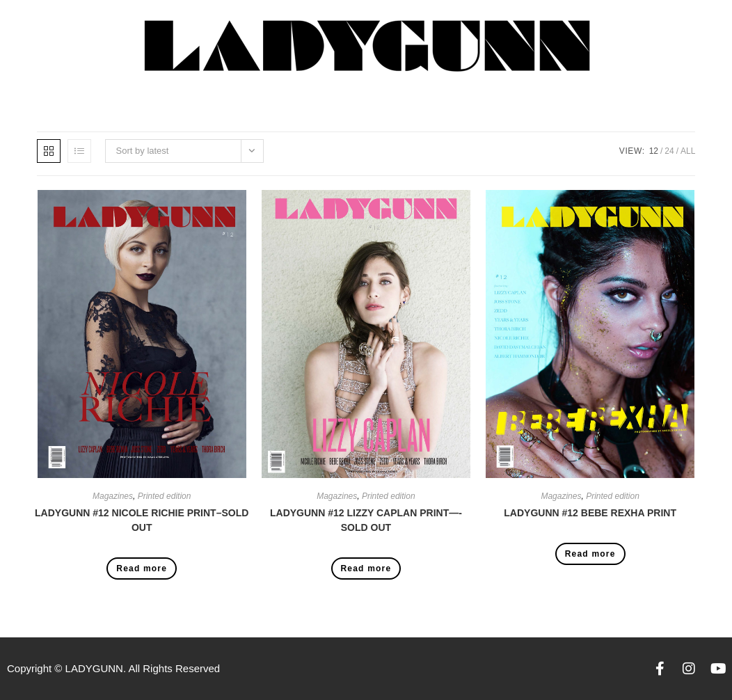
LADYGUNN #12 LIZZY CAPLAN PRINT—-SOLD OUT (366, 520)
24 (669, 151)
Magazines (113, 496)
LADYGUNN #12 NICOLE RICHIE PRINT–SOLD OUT (142, 520)
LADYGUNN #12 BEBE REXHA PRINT (590, 513)
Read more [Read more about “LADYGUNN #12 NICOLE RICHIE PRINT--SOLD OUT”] (142, 568)
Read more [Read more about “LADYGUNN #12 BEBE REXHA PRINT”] (590, 554)
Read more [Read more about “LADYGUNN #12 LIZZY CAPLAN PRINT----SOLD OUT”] (366, 568)
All (688, 151)
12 (654, 151)
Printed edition (165, 496)
